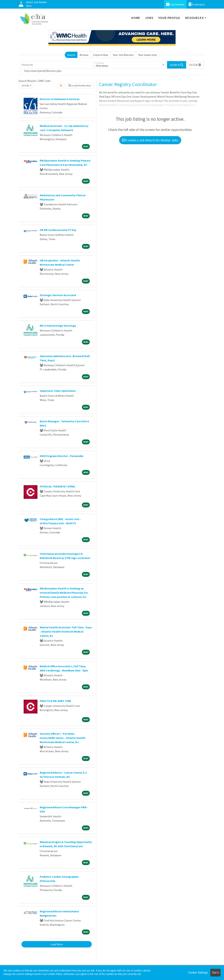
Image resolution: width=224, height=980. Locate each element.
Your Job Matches (123, 55)
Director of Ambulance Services (60, 99)
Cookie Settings (198, 973)
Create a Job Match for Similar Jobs (150, 140)
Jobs (149, 18)
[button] (195, 65)
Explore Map (101, 55)
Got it (215, 973)
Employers (197, 4)
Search (71, 55)
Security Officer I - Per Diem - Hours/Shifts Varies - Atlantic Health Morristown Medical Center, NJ (62, 738)
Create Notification (80, 86)
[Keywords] (57, 65)
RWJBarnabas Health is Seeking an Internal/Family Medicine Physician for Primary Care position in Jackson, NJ (64, 593)
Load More (57, 944)
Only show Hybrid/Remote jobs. (43, 71)
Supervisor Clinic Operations (58, 391)
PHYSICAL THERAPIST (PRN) (57, 486)
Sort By (25, 86)
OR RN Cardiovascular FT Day (58, 230)
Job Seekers (175, 4)
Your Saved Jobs (148, 55)
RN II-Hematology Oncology (58, 326)
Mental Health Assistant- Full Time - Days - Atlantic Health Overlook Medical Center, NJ (66, 631)
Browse (84, 55)
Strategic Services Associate (58, 295)
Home (136, 18)
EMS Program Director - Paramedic (62, 456)
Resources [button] (194, 18)
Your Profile (169, 18)
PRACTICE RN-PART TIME (55, 701)
